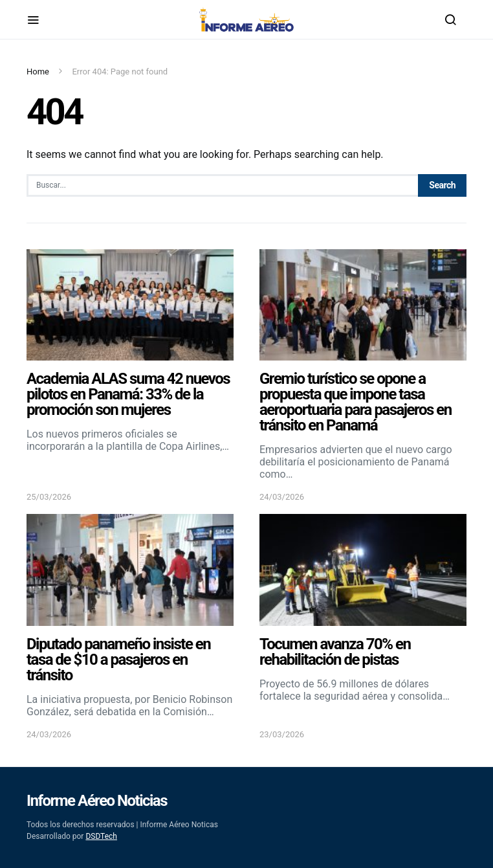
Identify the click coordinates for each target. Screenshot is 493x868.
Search (442, 185)
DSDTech (101, 836)
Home (38, 72)
